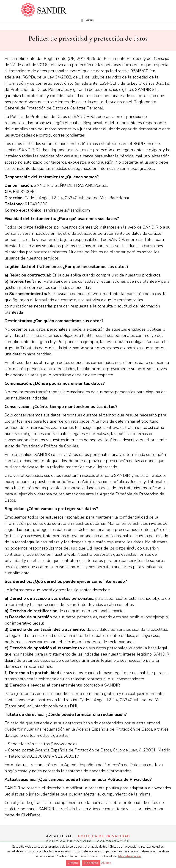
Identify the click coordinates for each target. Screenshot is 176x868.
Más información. (130, 856)
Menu (90, 20)
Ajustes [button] (106, 863)
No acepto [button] (91, 863)
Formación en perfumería (44, 10)
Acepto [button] (73, 863)
